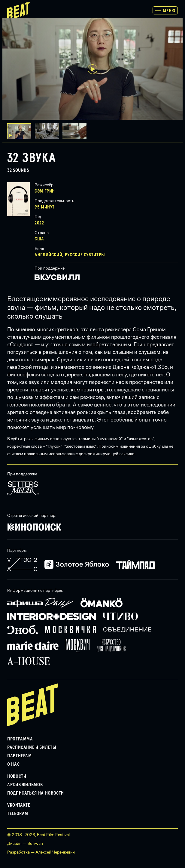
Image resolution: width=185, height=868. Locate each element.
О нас (13, 764)
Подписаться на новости (36, 793)
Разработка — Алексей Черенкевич (41, 852)
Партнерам (20, 756)
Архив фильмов (25, 785)
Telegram (18, 814)
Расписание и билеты (32, 747)
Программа (20, 739)
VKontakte (19, 805)
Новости (17, 776)
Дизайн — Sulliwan (25, 843)
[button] (49, 131)
